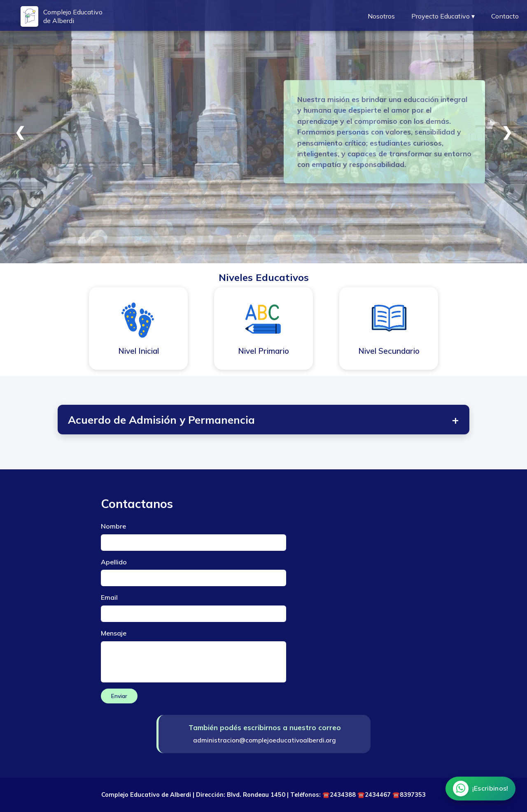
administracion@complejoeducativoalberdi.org (265, 740)
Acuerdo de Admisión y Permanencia (263, 420)
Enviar (119, 696)
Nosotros (381, 16)
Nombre (113, 526)
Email (109, 597)
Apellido (114, 562)
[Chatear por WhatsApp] (480, 789)
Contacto (505, 16)
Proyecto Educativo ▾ (443, 16)
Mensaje (114, 633)
